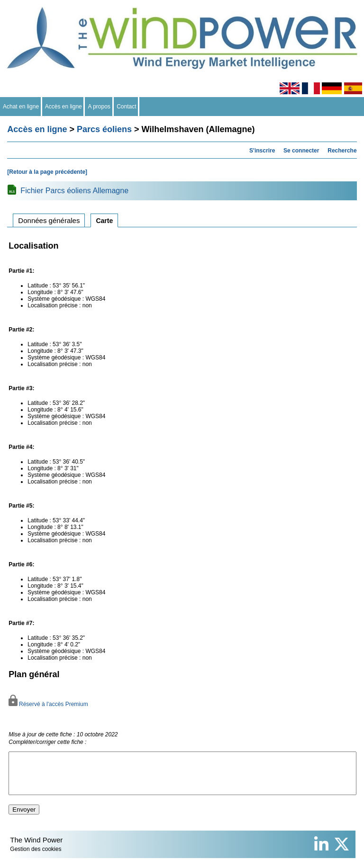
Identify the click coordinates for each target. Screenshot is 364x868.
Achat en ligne (21, 107)
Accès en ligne (64, 107)
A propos (99, 107)
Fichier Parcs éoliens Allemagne (74, 191)
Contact (127, 107)
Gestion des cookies (36, 858)
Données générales (49, 220)
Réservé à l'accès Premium (48, 704)
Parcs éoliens (104, 129)
